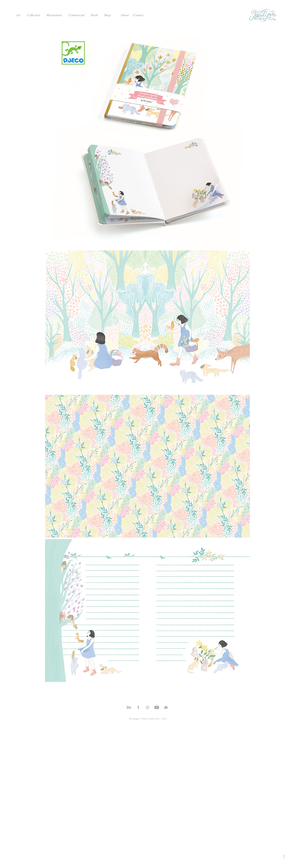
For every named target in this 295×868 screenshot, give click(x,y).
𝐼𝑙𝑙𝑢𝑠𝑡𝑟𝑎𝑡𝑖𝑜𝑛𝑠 (54, 15)
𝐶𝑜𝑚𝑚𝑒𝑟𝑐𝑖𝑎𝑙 (77, 15)
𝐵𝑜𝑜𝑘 (94, 15)
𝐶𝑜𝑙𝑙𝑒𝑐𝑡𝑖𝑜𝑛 (33, 15)
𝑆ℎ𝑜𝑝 (107, 15)
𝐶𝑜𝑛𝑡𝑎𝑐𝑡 (138, 15)
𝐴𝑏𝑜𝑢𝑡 (125, 15)
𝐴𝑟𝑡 (18, 15)
